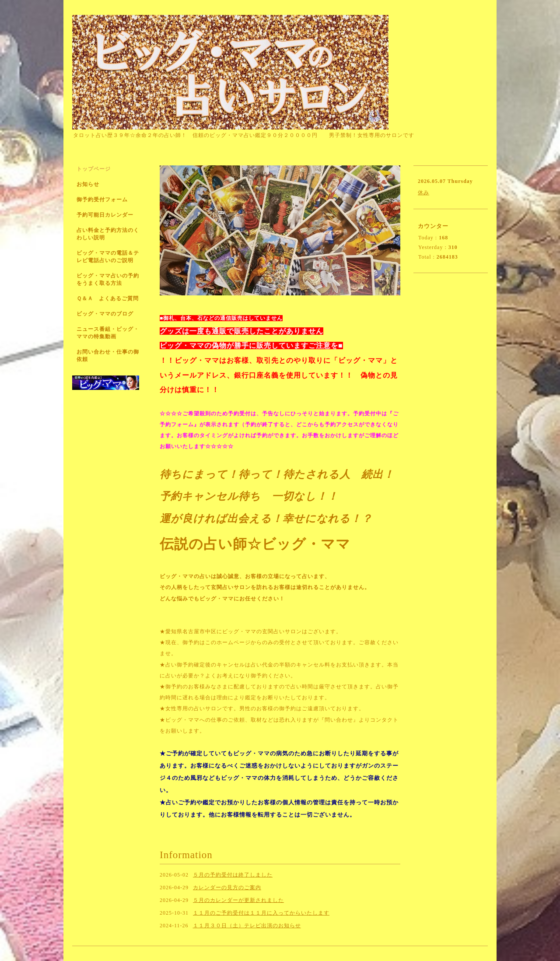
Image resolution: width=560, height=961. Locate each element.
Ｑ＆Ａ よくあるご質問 (108, 298)
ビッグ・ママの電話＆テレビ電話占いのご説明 (108, 257)
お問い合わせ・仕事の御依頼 (108, 356)
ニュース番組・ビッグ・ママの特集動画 (108, 333)
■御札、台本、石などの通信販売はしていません (221, 318)
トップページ (94, 169)
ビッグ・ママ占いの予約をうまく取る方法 (108, 279)
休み (423, 193)
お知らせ (88, 184)
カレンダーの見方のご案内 (227, 887)
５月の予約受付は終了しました (233, 875)
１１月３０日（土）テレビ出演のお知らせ (247, 926)
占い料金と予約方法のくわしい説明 (108, 234)
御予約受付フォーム (102, 200)
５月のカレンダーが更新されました (238, 900)
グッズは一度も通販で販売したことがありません (241, 331)
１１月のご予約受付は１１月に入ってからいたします (261, 913)
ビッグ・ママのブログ (105, 314)
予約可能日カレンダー (105, 215)
